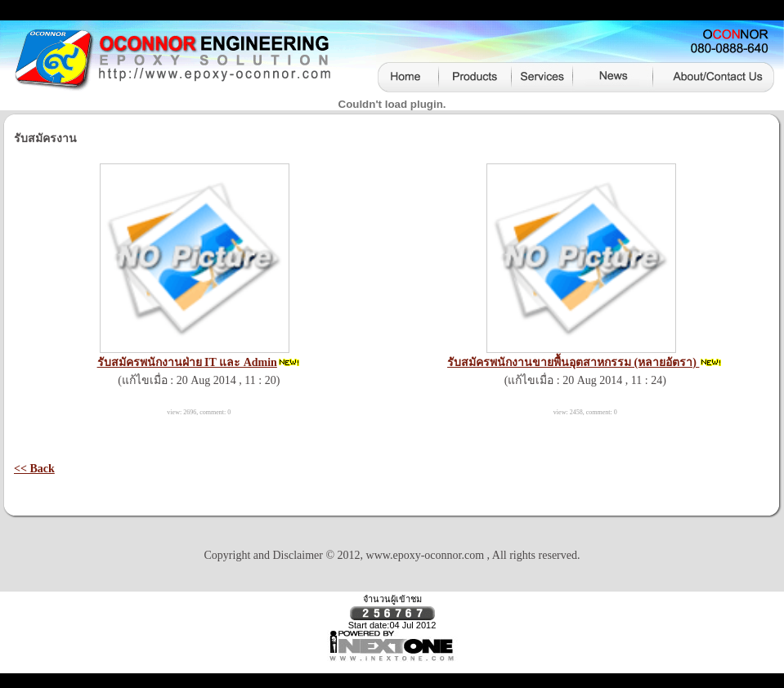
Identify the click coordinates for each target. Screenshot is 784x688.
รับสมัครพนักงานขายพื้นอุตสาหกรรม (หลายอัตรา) (573, 362)
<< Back (34, 469)
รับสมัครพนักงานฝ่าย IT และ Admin (187, 362)
